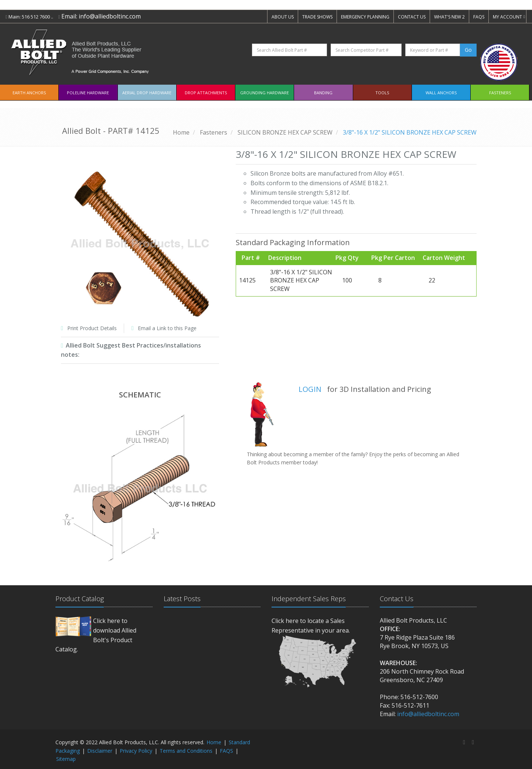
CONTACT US (412, 17)
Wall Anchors (441, 93)
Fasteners (500, 93)
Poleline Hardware (88, 93)
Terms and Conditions (186, 751)
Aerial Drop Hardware (147, 93)
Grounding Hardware (265, 93)
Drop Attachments (206, 93)
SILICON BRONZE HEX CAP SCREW (285, 132)
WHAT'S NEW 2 (449, 17)
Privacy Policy (136, 751)
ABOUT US (283, 17)
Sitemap (66, 759)
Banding (323, 93)
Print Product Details (92, 328)
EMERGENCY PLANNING (365, 17)
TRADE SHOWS (317, 17)
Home (181, 132)
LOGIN (310, 389)
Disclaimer (100, 751)
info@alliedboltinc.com (110, 16)
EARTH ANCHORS (29, 93)
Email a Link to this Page (167, 328)
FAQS (479, 17)
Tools (382, 93)
